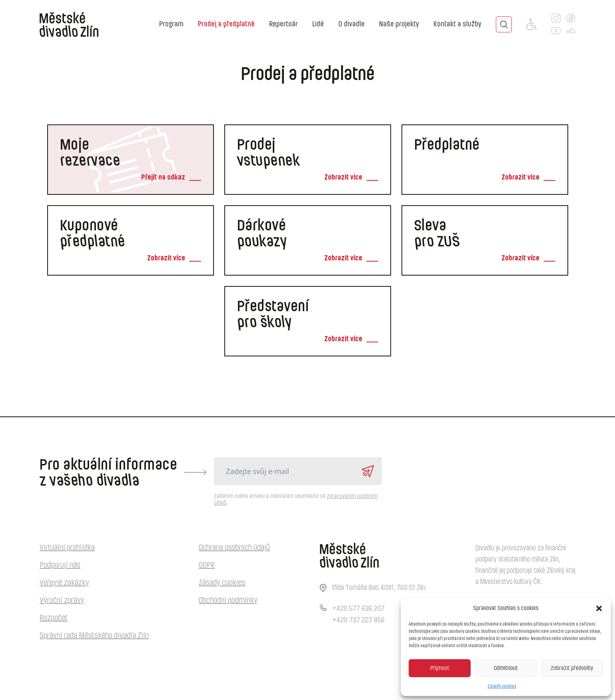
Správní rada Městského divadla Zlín (94, 636)
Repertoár (284, 24)
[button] (599, 608)
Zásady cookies (502, 686)
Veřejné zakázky (64, 583)
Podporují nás (60, 565)
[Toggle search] (504, 24)
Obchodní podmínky (228, 600)
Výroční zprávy (62, 600)
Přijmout (440, 668)
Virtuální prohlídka (67, 548)
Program (171, 24)
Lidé (318, 24)
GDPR (207, 565)
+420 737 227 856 (358, 620)
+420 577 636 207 (358, 609)
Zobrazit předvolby (572, 668)
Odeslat (368, 471)
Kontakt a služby (457, 24)
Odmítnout (506, 668)
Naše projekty (399, 24)
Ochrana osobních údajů (234, 548)
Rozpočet (54, 618)
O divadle (351, 24)
